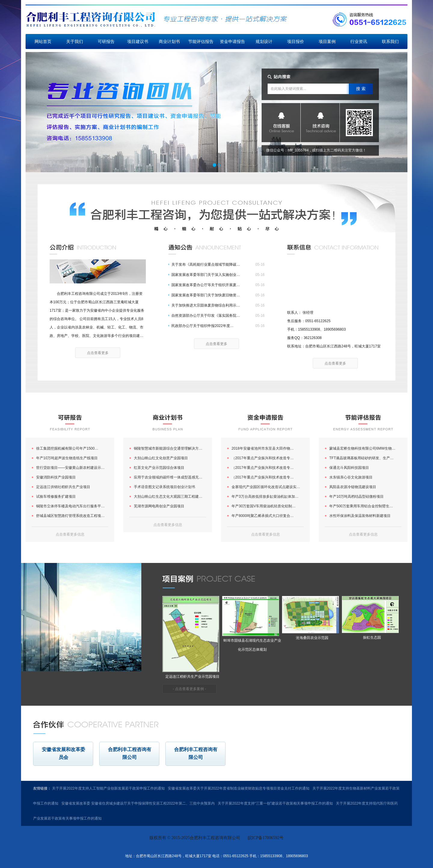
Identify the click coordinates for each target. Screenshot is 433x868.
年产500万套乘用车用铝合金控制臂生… (361, 506)
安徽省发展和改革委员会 (63, 753)
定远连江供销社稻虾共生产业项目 (63, 487)
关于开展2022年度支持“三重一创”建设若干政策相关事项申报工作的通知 (275, 803)
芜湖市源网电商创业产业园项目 (159, 506)
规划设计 (264, 41)
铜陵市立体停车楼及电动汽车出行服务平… (70, 506)
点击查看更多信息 (70, 534)
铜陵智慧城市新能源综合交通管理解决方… (168, 448)
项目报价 (296, 41)
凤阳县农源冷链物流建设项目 (353, 487)
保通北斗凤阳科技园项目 (349, 468)
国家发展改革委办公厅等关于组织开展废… (206, 285)
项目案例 (327, 41)
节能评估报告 (201, 41)
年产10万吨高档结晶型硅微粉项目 (356, 497)
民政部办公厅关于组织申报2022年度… (203, 326)
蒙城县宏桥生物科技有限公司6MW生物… (362, 448)
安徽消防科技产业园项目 (56, 477)
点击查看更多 (98, 353)
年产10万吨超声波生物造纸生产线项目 (67, 458)
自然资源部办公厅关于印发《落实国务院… (206, 316)
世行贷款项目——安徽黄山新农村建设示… (70, 468)
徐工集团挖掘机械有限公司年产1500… (67, 448)
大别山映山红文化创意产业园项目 (161, 458)
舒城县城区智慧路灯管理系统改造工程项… (70, 516)
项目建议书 (138, 41)
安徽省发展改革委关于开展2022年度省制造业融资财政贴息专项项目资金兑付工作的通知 (239, 788)
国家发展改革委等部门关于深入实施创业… (206, 275)
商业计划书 (169, 41)
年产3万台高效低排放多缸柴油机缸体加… (265, 497)
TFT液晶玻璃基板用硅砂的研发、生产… (361, 458)
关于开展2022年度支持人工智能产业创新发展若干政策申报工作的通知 (108, 788)
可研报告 (106, 41)
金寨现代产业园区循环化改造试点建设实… (266, 487)
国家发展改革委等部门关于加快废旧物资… (206, 295)
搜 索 (361, 89)
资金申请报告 (232, 41)
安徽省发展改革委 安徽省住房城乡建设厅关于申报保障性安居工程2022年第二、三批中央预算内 (138, 803)
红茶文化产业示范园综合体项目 (159, 468)
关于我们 (75, 41)
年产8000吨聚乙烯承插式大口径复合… (263, 516)
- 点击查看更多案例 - (190, 689)
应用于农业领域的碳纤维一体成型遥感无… (168, 477)
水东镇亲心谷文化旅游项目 (351, 477)
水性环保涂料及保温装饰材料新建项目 (360, 516)
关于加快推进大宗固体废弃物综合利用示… (206, 305)
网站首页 (43, 41)
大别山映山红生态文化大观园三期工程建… (168, 497)
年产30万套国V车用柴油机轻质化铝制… (264, 506)
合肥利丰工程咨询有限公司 (130, 753)
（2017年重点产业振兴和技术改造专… (263, 458)
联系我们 (390, 41)
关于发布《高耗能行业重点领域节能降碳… (206, 264)
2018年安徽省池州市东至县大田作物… (263, 448)
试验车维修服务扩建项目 (56, 497)
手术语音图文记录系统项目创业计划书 (164, 487)
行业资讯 (359, 41)
